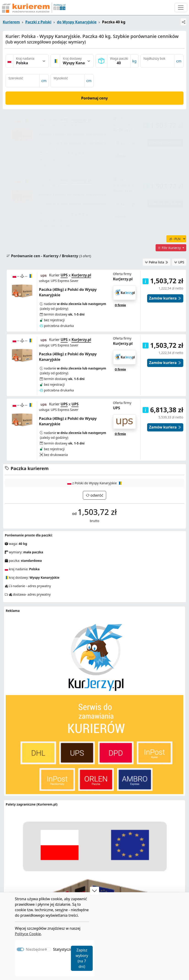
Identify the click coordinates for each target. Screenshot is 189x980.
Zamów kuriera (165, 309)
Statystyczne (64, 949)
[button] (146, 356)
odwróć (96, 441)
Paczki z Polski (38, 22)
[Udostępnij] (184, 22)
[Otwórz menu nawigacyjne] (181, 8)
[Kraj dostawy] (77, 61)
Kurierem (11, 22)
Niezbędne (35, 949)
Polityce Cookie (28, 934)
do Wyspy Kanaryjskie (77, 22)
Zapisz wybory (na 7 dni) (82, 958)
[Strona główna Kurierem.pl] (33, 8)
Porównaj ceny (94, 98)
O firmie (120, 316)
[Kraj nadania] (31, 61)
